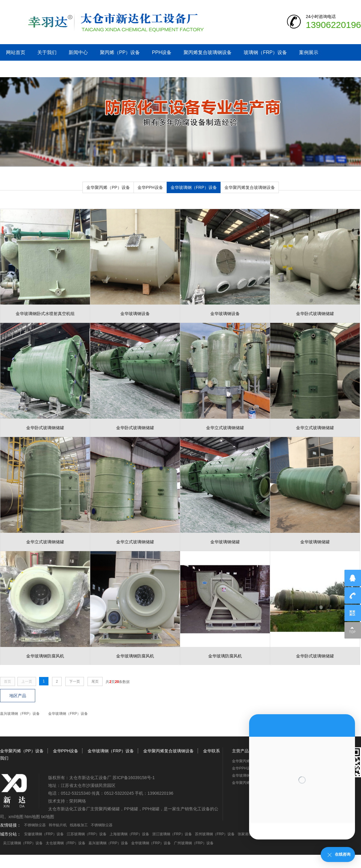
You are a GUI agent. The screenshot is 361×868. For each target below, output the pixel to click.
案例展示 (309, 52)
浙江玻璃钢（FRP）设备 (172, 834)
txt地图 (48, 817)
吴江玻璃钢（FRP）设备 (23, 843)
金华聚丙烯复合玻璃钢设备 (250, 187)
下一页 (75, 681)
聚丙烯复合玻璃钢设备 (208, 52)
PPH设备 (162, 52)
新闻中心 (78, 52)
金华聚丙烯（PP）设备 (108, 187)
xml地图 (16, 817)
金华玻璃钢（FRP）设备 (194, 187)
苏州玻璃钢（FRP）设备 (215, 834)
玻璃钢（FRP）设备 (265, 52)
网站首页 (16, 52)
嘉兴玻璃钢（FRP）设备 (20, 714)
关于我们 (47, 52)
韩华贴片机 (58, 825)
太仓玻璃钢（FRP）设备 (66, 843)
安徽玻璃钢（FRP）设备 (44, 834)
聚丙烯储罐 (109, 809)
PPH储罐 (151, 809)
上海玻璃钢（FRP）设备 (129, 834)
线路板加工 (79, 825)
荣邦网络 (78, 801)
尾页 (95, 681)
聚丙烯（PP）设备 (120, 52)
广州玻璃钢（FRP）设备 (194, 843)
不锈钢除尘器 (35, 825)
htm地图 (32, 817)
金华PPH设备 (150, 187)
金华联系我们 (20, 69)
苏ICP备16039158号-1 (134, 778)
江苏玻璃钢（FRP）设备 (87, 834)
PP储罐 (131, 809)
